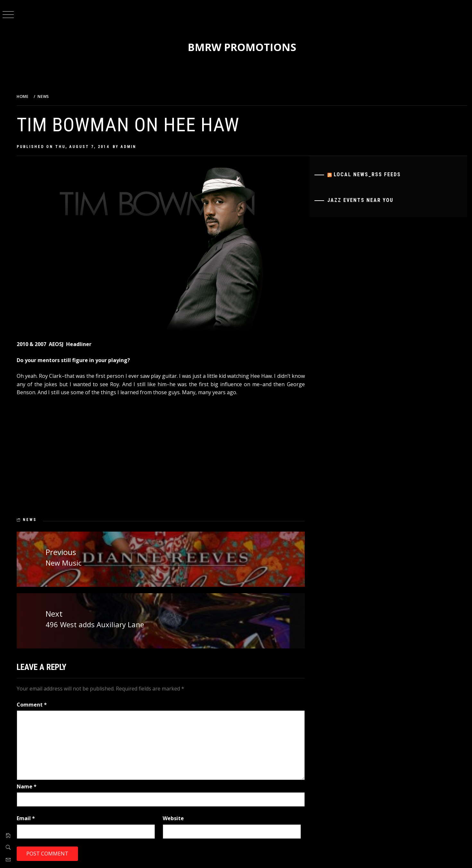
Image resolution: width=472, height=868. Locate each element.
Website (176, 818)
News (34, 520)
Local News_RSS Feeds (369, 174)
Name (31, 786)
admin (133, 147)
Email (30, 818)
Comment (36, 704)
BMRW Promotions (244, 47)
